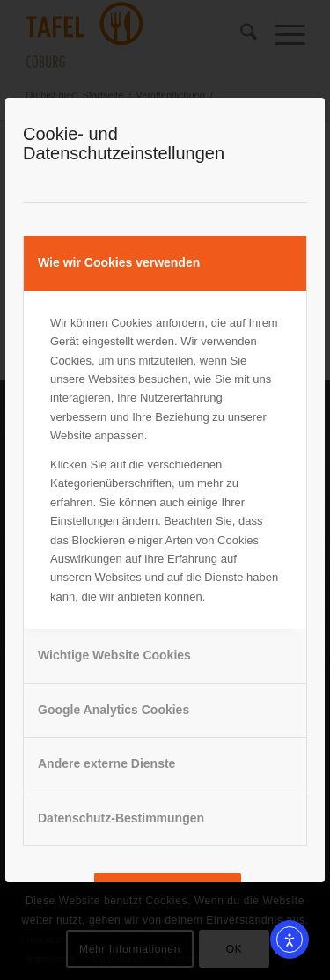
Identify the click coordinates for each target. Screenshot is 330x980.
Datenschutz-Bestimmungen (121, 818)
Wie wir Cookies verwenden (119, 262)
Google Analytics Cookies (114, 710)
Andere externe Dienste (106, 763)
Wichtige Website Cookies (114, 655)
